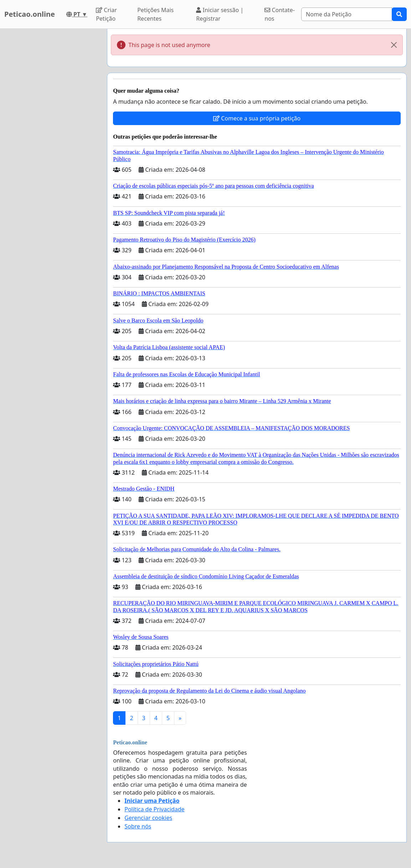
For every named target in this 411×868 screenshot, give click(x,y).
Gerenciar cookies (148, 818)
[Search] (347, 14)
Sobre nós (138, 826)
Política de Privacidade (154, 809)
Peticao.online (30, 14)
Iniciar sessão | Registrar (220, 14)
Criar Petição (106, 14)
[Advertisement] (51, 136)
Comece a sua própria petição (257, 118)
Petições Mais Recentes (155, 14)
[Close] (394, 45)
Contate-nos (280, 14)
